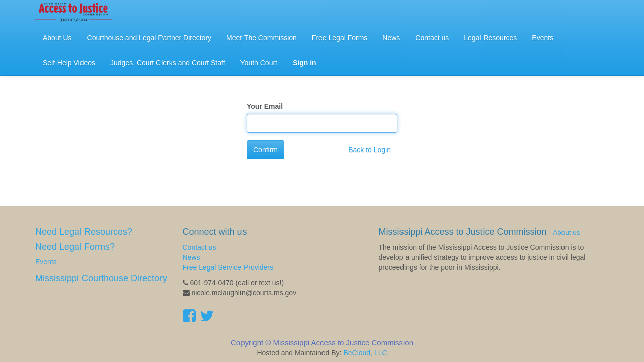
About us (566, 233)
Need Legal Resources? (84, 232)
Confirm (265, 150)
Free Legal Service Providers (228, 267)
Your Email (265, 106)
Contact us (199, 247)
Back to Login (370, 150)
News (191, 257)
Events (46, 262)
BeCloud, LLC (365, 353)
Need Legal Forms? (75, 247)
